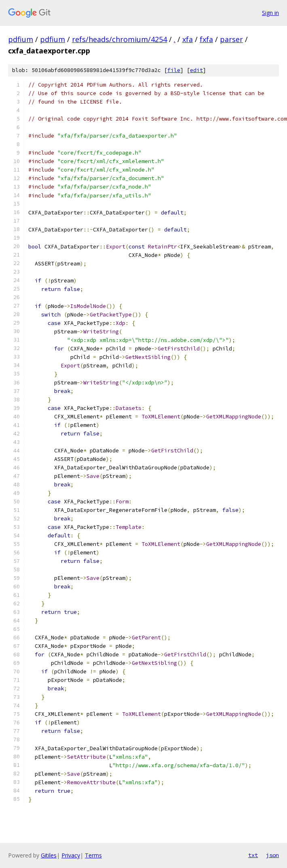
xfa (188, 39)
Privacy (71, 855)
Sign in (270, 13)
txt (253, 855)
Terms (93, 855)
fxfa (206, 39)
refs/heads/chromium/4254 (119, 39)
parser (231, 39)
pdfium (21, 39)
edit (196, 70)
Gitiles (49, 855)
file (174, 70)
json (272, 855)
